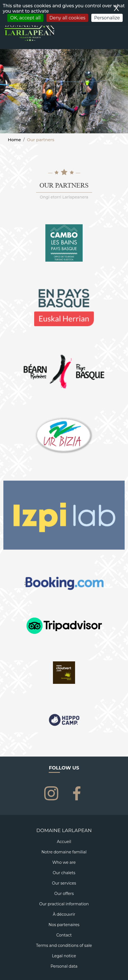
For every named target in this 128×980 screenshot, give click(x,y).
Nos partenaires (64, 925)
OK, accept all (25, 18)
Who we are (64, 862)
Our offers (64, 894)
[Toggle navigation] (120, 37)
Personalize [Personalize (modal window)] (107, 18)
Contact (64, 935)
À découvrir (64, 914)
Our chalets (64, 873)
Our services (64, 883)
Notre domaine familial (64, 852)
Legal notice (64, 956)
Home (14, 140)
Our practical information (64, 904)
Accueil (64, 842)
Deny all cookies (67, 18)
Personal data (64, 966)
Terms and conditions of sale (64, 945)
